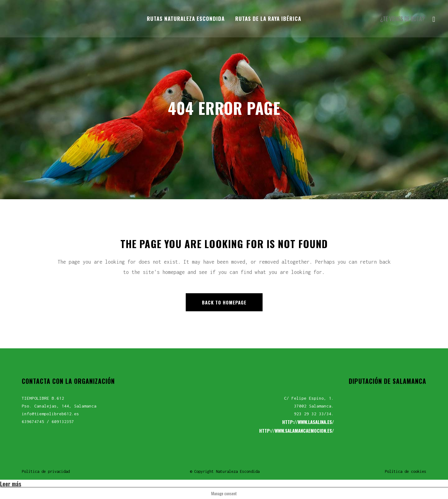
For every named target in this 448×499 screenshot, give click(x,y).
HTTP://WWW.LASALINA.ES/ (308, 422)
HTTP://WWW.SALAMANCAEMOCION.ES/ (296, 431)
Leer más (11, 484)
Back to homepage (224, 302)
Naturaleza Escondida (238, 471)
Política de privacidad (46, 471)
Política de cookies (406, 471)
